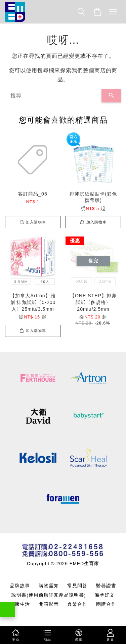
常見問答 (77, 586)
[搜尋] (53, 96)
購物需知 (49, 586)
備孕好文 (104, 595)
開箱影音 (49, 604)
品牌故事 (20, 586)
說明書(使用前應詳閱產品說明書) (49, 595)
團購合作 (106, 604)
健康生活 (20, 604)
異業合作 (77, 604)
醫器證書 (106, 586)
